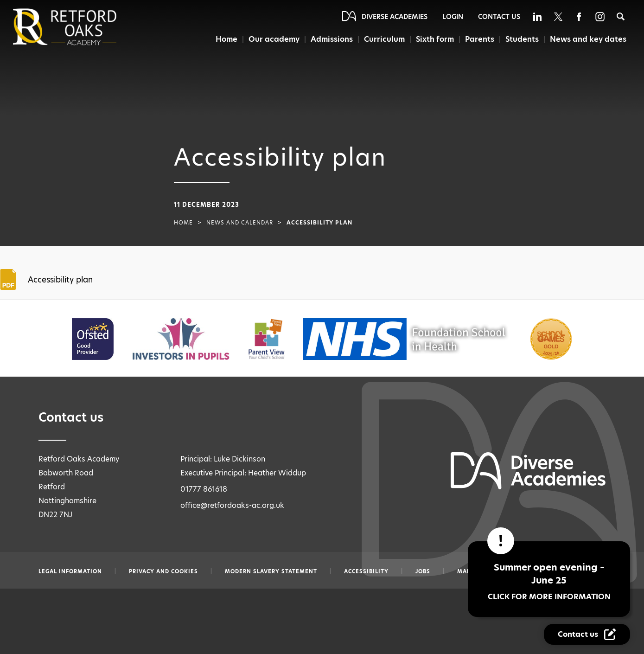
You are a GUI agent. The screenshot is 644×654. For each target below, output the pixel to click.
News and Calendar (240, 223)
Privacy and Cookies (163, 571)
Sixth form (435, 39)
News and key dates (588, 39)
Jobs (423, 571)
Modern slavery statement (271, 571)
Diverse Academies (395, 17)
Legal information (70, 571)
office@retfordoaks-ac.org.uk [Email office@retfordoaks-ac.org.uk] (232, 505)
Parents (479, 39)
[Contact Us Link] (587, 634)
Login (453, 17)
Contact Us (499, 17)
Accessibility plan (60, 280)
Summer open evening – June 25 (549, 581)
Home (226, 39)
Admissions (332, 39)
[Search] (621, 16)
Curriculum (384, 39)
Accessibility (366, 571)
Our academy (274, 39)
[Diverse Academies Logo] (80, 27)
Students (522, 39)
